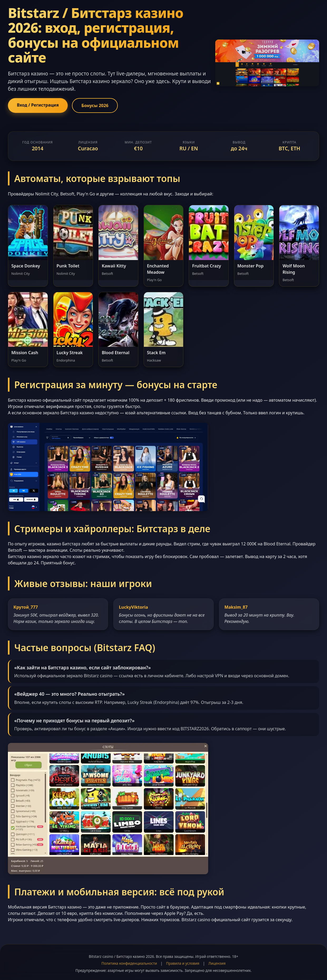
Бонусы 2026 (95, 105)
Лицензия (217, 963)
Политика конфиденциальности (129, 963)
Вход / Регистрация (38, 105)
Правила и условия (183, 963)
